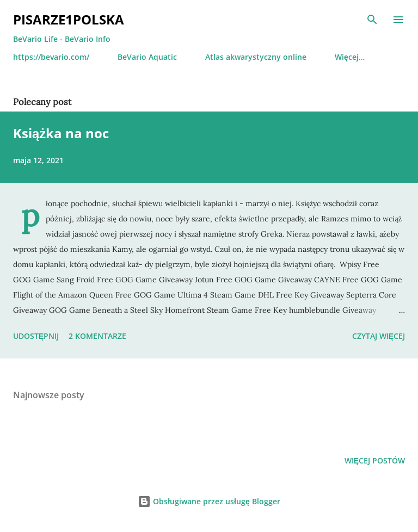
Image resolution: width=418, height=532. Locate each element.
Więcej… (350, 57)
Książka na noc (61, 133)
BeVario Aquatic (147, 57)
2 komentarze (97, 336)
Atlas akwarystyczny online (256, 57)
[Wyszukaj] (372, 20)
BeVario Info (88, 39)
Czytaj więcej (379, 336)
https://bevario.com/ (51, 57)
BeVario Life (35, 39)
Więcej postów (375, 460)
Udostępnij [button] (36, 336)
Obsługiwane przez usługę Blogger (209, 501)
